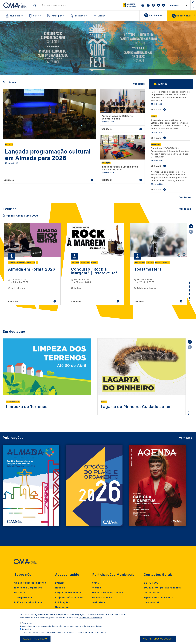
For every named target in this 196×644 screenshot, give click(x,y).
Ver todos (185, 197)
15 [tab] (190, 300)
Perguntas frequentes (68, 593)
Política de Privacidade (90, 618)
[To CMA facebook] (148, 5)
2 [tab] (190, 282)
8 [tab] (190, 291)
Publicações (62, 602)
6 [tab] (190, 288)
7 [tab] (190, 289)
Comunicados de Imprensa (30, 583)
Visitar (101, 16)
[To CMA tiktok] (153, 5)
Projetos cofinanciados (69, 597)
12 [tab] (190, 296)
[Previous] (12, 49)
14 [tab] (190, 299)
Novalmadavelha (102, 597)
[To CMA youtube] (158, 5)
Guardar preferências (35, 639)
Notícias (60, 588)
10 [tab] (190, 293)
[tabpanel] (32, 264)
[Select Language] (178, 5)
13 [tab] (190, 297)
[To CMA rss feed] (164, 5)
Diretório (20, 593)
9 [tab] (190, 292)
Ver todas (139, 84)
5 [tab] (190, 286)
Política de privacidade (28, 602)
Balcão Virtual (184, 16)
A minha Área (156, 15)
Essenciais (27, 623)
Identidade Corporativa (28, 588)
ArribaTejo (99, 602)
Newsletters (62, 607)
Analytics (26, 629)
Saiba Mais (31, 57)
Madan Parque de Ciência (108, 593)
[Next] (184, 49)
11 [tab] (190, 295)
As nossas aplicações (131, 5)
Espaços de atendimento (158, 597)
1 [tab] (190, 281)
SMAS (96, 583)
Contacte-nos (152, 593)
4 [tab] (190, 285)
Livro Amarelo (152, 602)
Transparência (23, 597)
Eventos (60, 583)
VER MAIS (156, 110)
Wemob (97, 588)
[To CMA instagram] (143, 5)
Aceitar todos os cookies (158, 639)
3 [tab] (190, 284)
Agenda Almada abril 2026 (22, 216)
